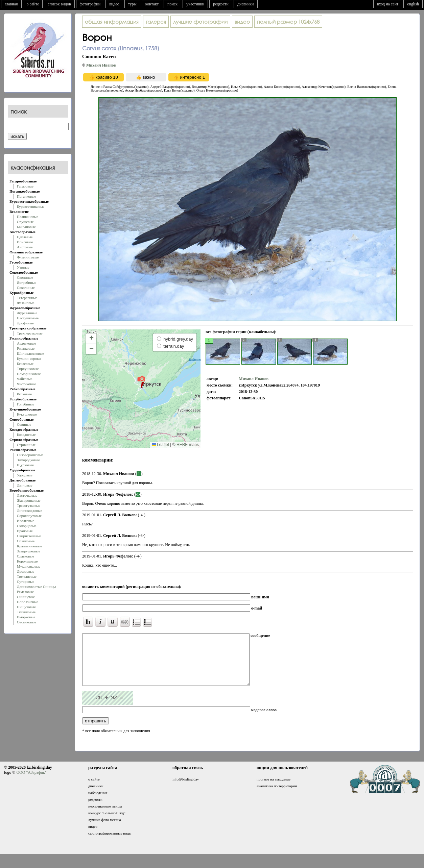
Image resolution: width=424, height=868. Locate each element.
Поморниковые (29, 374)
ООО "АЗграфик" (31, 783)
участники (195, 4)
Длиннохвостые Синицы (36, 587)
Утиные (23, 267)
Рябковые (24, 394)
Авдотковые (26, 343)
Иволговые (26, 521)
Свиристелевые (29, 536)
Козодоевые (26, 435)
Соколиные (26, 288)
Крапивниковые (29, 546)
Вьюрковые (26, 617)
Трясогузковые (29, 505)
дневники (246, 4)
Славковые (26, 556)
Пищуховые (26, 607)
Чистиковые (26, 384)
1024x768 (288, 22)
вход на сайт (388, 4)
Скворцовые (27, 526)
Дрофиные (25, 323)
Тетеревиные (27, 298)
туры (132, 4)
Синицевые (26, 597)
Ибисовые (25, 242)
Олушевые (25, 222)
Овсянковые (27, 622)
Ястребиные (27, 282)
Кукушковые (27, 414)
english (413, 4)
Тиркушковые (28, 369)
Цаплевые (25, 237)
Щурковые (25, 465)
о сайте (33, 4)
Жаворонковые (29, 500)
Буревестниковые (31, 206)
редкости (221, 4)
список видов (59, 4)
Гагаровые (25, 186)
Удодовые (25, 475)
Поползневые (28, 602)
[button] (141, 382)
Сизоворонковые (30, 455)
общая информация (112, 22)
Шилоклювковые (30, 353)
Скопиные (25, 277)
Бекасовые (25, 364)
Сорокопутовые (29, 516)
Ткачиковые (26, 612)
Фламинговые (28, 257)
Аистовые (25, 247)
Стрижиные (26, 445)
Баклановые (26, 227)
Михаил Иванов (101, 65)
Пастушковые (28, 318)
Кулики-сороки (29, 358)
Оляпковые (26, 541)
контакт (152, 4)
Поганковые (26, 196)
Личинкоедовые (29, 511)
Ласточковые (27, 495)
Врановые (25, 531)
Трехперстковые (30, 333)
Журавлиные (27, 313)
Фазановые (26, 303)
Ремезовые (25, 592)
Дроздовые (26, 571)
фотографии (90, 4)
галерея (156, 22)
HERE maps (188, 445)
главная (11, 4)
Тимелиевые (27, 576)
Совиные (24, 424)
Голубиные (26, 404)
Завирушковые (29, 551)
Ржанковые (26, 348)
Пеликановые (28, 217)
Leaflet (160, 445)
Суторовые (26, 581)
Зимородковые (28, 460)
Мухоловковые (29, 566)
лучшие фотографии (200, 22)
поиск (172, 4)
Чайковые (25, 379)
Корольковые (27, 561)
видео (114, 4)
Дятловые (25, 485)
